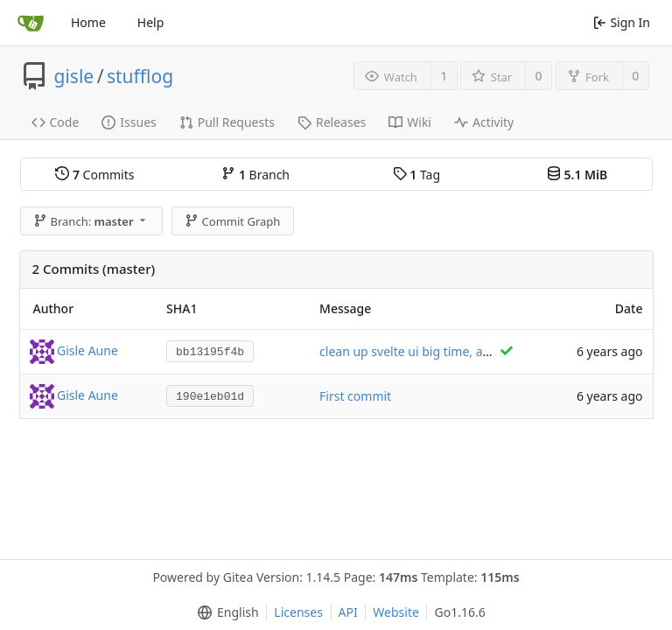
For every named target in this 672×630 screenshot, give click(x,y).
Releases (332, 122)
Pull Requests (227, 122)
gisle (74, 76)
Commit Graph (232, 221)
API (348, 612)
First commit (355, 396)
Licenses (298, 612)
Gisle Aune (87, 350)
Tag (416, 175)
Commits (94, 175)
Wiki (410, 122)
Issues (129, 122)
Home (88, 22)
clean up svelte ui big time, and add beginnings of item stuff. (493, 351)
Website (396, 612)
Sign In (622, 22)
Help (151, 22)
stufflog (140, 76)
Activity (484, 122)
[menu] (224, 612)
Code (56, 122)
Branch (255, 175)
